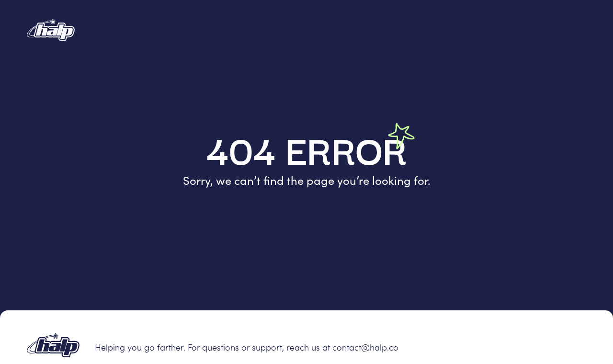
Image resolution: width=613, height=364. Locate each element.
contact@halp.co (365, 347)
